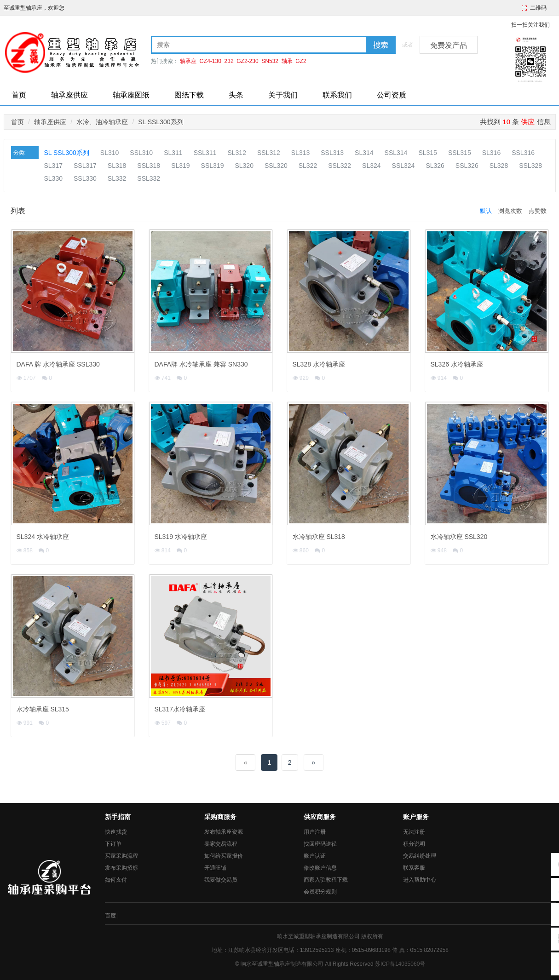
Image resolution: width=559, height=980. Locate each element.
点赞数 (538, 211)
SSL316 (523, 153)
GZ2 (301, 61)
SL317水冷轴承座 (180, 709)
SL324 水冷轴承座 (43, 537)
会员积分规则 (320, 892)
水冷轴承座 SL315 (43, 709)
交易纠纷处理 (420, 856)
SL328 (499, 166)
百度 (110, 916)
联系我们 (337, 95)
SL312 (236, 153)
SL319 (180, 166)
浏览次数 (510, 211)
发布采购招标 (121, 868)
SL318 (117, 166)
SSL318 (149, 166)
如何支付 (116, 880)
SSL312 (269, 153)
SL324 (371, 166)
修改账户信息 (320, 868)
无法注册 (414, 832)
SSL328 (530, 166)
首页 (19, 95)
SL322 (308, 166)
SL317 (53, 166)
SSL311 (205, 153)
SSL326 (467, 166)
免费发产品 (449, 45)
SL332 (117, 178)
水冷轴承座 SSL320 (459, 537)
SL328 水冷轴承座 (319, 364)
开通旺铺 (215, 868)
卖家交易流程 (221, 844)
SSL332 (149, 178)
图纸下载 (189, 95)
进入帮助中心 (420, 880)
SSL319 (213, 166)
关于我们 (283, 95)
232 (229, 61)
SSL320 (276, 166)
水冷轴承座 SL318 (319, 537)
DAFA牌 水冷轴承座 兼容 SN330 (201, 364)
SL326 (435, 166)
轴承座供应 (69, 95)
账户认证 (315, 856)
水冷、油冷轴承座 (102, 122)
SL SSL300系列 (161, 122)
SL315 (427, 153)
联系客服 (414, 868)
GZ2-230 (247, 61)
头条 (236, 95)
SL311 (173, 153)
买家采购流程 (121, 856)
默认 (486, 211)
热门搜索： (165, 61)
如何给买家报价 (224, 856)
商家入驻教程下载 (326, 880)
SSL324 (403, 166)
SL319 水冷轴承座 (181, 537)
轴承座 (188, 61)
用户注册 (315, 832)
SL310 (109, 153)
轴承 (287, 61)
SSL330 (85, 178)
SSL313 (332, 153)
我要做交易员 (221, 880)
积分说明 (414, 844)
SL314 (364, 153)
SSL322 (340, 166)
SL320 (244, 166)
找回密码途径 (320, 844)
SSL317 (85, 166)
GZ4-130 (210, 61)
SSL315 (460, 153)
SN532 (270, 61)
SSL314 (396, 153)
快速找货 (116, 832)
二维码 (538, 8)
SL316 (491, 153)
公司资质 (392, 95)
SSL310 (141, 153)
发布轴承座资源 (224, 832)
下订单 (113, 844)
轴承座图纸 (131, 95)
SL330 (53, 178)
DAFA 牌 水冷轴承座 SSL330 (58, 364)
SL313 (300, 153)
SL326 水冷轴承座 (457, 364)
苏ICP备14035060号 (400, 964)
